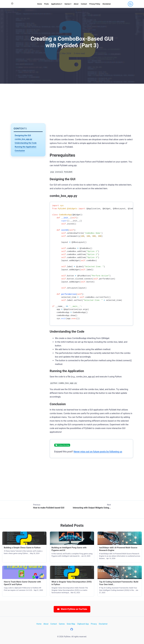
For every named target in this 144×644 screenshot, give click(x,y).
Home (40, 4)
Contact (84, 4)
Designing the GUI (23, 135)
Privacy (94, 624)
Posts (46, 4)
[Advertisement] (72, 104)
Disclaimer (107, 4)
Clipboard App (83, 624)
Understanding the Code (26, 143)
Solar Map (71, 624)
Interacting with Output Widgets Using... (92, 508)
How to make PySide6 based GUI (49, 508)
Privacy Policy (95, 4)
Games (62, 624)
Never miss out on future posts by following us (98, 452)
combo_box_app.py (23, 139)
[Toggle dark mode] (130, 4)
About (76, 4)
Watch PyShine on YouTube (72, 609)
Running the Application (26, 147)
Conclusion (20, 151)
